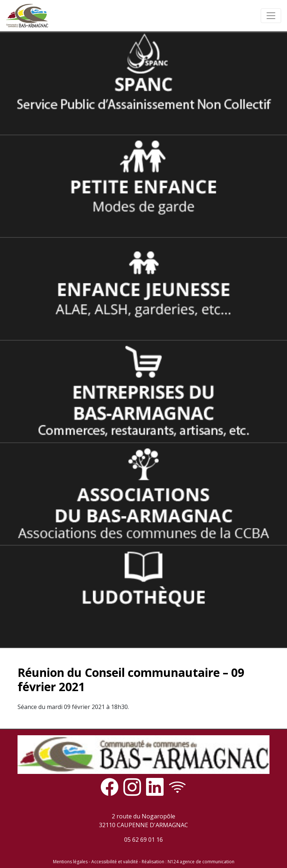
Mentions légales (70, 862)
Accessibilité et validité (115, 862)
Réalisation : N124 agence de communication (188, 862)
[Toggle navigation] (271, 16)
